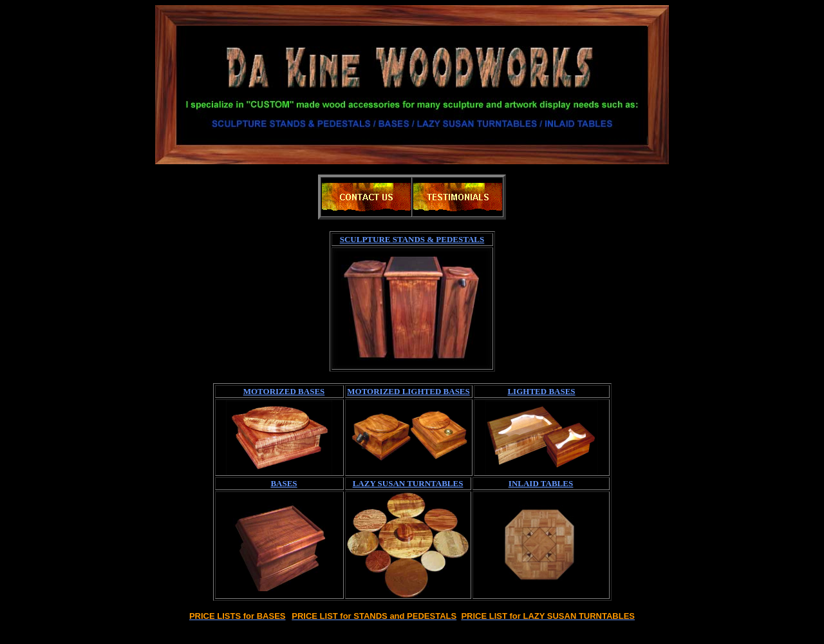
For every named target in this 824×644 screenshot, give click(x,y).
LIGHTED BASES (541, 391)
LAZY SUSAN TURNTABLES (408, 483)
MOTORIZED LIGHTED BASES (408, 391)
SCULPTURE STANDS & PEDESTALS (412, 239)
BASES (284, 483)
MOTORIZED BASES (284, 391)
